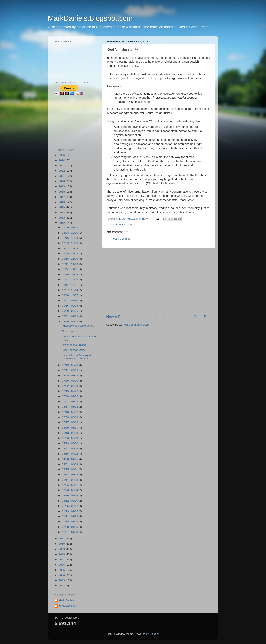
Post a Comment (121, 239)
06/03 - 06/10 (70, 417)
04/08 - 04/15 (70, 459)
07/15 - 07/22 (70, 391)
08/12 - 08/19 (70, 370)
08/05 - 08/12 (70, 376)
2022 (62, 171)
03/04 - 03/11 (70, 485)
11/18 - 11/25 (70, 259)
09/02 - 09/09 (70, 316)
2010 (62, 544)
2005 (62, 570)
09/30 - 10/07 (70, 295)
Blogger (154, 634)
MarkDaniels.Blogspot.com (90, 18)
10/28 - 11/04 (70, 274)
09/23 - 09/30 (70, 301)
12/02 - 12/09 (70, 248)
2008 (62, 554)
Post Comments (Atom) (137, 325)
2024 (62, 160)
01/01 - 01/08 (70, 532)
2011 (62, 539)
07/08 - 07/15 (70, 396)
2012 (62, 223)
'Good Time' (68, 331)
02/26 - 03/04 (70, 490)
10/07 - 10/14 (70, 290)
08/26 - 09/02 (70, 321)
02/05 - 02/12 (70, 506)
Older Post (202, 317)
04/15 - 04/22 (70, 454)
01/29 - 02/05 (70, 511)
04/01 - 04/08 (70, 464)
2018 (62, 192)
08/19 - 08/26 (70, 365)
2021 (62, 176)
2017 (62, 197)
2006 (62, 565)
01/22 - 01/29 (70, 516)
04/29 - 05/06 (70, 443)
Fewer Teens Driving (74, 345)
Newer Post (116, 317)
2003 (62, 580)
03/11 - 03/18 (70, 480)
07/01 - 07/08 (70, 402)
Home (160, 317)
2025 (62, 155)
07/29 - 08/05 (70, 381)
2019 (62, 186)
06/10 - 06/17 (70, 412)
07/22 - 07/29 (70, 386)
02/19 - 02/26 (70, 496)
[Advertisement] (159, 281)
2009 (62, 549)
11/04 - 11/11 (70, 269)
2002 (62, 586)
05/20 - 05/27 (70, 428)
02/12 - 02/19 (70, 501)
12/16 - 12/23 (70, 238)
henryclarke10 (67, 606)
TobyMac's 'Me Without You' (78, 326)
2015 (62, 207)
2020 (62, 181)
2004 (62, 575)
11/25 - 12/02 (70, 254)
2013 (62, 218)
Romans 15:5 (124, 224)
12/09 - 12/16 (70, 243)
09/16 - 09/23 (70, 306)
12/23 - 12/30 (70, 233)
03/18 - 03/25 (70, 475)
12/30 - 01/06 (70, 227)
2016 (62, 202)
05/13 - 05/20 (70, 433)
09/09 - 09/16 (70, 311)
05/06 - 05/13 (70, 438)
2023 (62, 166)
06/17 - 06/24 (70, 407)
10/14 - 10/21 (70, 285)
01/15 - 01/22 (70, 522)
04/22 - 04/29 (70, 449)
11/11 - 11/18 (70, 264)
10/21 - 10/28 (70, 280)
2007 (62, 559)
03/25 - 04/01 (70, 469)
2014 (62, 213)
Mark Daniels (66, 600)
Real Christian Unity (73, 350)
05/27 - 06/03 (70, 422)
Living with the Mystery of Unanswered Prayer (77, 357)
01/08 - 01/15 (70, 527)
